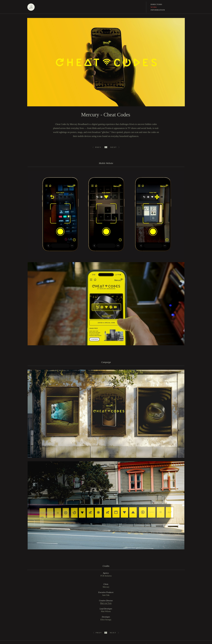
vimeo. (30, 617)
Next (114, 147)
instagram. (31, 611)
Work (154, 7)
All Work (106, 147)
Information (158, 10)
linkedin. (31, 614)
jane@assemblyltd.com (160, 619)
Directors (156, 4)
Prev (98, 147)
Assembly (31, 7)
